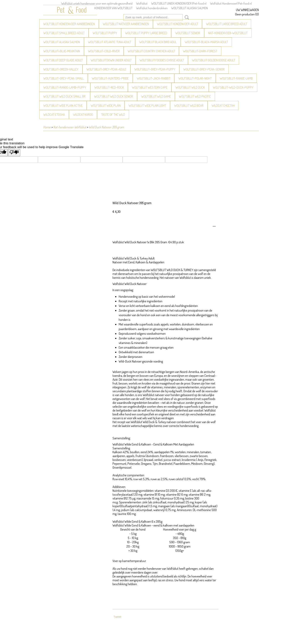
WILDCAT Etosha (54, 115)
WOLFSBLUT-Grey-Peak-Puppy (155, 69)
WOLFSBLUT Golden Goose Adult (213, 60)
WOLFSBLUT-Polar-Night (195, 78)
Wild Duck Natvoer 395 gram (106, 127)
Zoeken (186, 17)
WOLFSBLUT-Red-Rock (109, 87)
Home (47, 127)
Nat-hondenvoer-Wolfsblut (228, 33)
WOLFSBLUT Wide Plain (106, 105)
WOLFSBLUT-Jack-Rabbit (154, 78)
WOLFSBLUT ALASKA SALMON (190, 8)
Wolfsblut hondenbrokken (152, 8)
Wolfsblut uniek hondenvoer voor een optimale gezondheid (97, 3)
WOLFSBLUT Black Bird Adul (158, 42)
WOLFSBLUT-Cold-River (104, 51)
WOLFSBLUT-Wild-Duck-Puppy (233, 87)
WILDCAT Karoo (83, 115)
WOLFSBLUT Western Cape (150, 87)
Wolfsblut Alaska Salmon (62, 42)
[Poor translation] (14, 153)
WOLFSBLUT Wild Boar (189, 105)
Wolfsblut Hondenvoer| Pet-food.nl (231, 3)
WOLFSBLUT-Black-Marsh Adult (206, 42)
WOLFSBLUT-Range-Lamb (236, 78)
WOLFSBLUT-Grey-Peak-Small (64, 78)
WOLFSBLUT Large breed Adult (227, 24)
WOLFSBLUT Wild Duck (190, 87)
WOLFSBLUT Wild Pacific (195, 96)
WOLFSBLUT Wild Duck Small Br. (65, 96)
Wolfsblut (142, 3)
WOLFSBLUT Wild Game (156, 96)
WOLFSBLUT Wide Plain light (147, 105)
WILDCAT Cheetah (223, 105)
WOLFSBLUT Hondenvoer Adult (177, 24)
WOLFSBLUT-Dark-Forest (200, 51)
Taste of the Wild (113, 115)
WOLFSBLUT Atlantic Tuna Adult (110, 42)
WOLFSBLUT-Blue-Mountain (62, 51)
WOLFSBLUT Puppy (105, 33)
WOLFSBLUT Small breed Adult (64, 33)
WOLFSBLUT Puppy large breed (146, 33)
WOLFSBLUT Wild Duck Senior (114, 96)
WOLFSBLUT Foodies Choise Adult (162, 60)
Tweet (117, 617)
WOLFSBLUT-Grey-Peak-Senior (204, 69)
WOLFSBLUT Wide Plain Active (63, 105)
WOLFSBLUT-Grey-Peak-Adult (106, 69)
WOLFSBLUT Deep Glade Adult (63, 60)
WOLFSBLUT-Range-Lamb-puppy (65, 87)
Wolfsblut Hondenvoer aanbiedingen (69, 24)
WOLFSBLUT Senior (188, 33)
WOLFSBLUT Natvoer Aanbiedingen (126, 24)
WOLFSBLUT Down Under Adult (111, 60)
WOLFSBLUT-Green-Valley (61, 69)
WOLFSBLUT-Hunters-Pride (110, 78)
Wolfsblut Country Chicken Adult (151, 51)
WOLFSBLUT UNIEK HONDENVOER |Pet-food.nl (179, 3)
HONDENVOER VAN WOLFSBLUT (113, 8)
